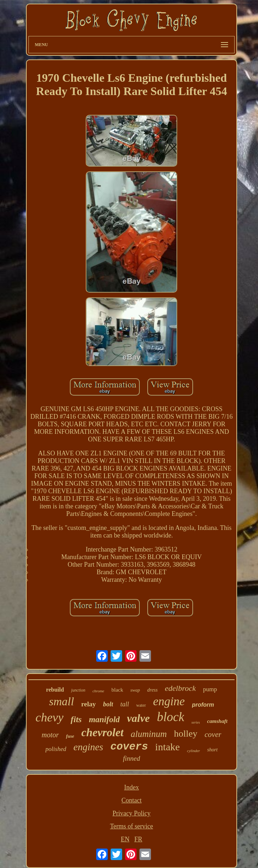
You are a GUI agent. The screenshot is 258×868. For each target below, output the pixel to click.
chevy (50, 717)
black (117, 690)
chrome (99, 691)
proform (203, 705)
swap (135, 690)
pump (210, 689)
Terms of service (132, 826)
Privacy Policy (132, 813)
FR (138, 839)
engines (88, 747)
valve (138, 718)
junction (78, 690)
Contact (132, 800)
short (212, 750)
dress (152, 690)
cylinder (193, 751)
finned (132, 758)
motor (50, 735)
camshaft (217, 721)
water (141, 705)
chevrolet (103, 732)
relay (88, 704)
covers (129, 747)
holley (186, 734)
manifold (104, 719)
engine (169, 701)
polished (56, 749)
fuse (70, 736)
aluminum (149, 734)
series (195, 722)
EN (125, 839)
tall (125, 704)
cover (213, 734)
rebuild (55, 690)
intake (168, 747)
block (171, 717)
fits (76, 719)
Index (131, 787)
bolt (108, 704)
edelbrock (181, 688)
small (61, 701)
